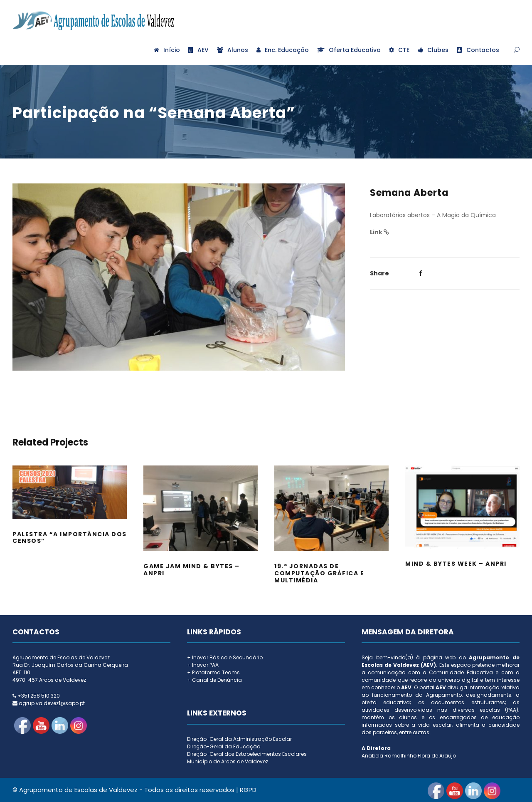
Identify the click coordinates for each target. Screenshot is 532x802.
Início (167, 50)
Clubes (433, 50)
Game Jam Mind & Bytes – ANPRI (192, 570)
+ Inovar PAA (203, 665)
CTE (399, 50)
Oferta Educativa (349, 50)
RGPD (248, 790)
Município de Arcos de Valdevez (228, 761)
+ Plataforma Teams (213, 672)
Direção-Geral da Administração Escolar (239, 739)
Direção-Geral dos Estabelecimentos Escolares (247, 754)
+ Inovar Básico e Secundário (225, 657)
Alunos (233, 50)
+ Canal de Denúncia (214, 680)
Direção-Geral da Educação (224, 746)
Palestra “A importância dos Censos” (70, 538)
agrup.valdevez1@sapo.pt (52, 703)
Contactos (478, 50)
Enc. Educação (283, 50)
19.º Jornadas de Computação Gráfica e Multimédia (319, 573)
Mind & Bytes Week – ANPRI (456, 564)
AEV (198, 50)
